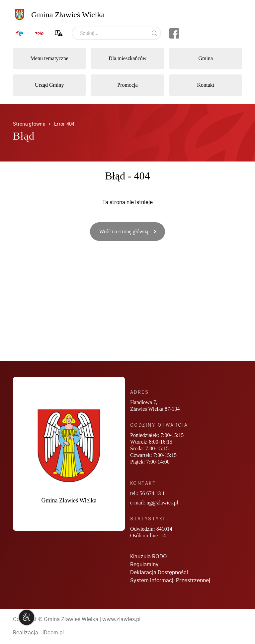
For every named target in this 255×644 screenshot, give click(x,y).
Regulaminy (144, 564)
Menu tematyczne (49, 58)
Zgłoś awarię (59, 33)
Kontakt (206, 85)
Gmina (206, 58)
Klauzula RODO (149, 556)
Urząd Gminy (49, 85)
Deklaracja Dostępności (159, 572)
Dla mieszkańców (127, 58)
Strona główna (29, 124)
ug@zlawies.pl (162, 503)
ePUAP (20, 33)
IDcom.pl (53, 633)
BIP (39, 33)
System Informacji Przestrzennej (170, 580)
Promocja (127, 85)
